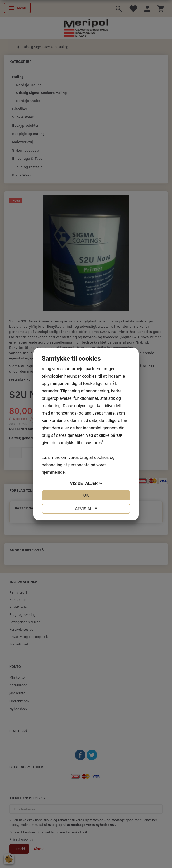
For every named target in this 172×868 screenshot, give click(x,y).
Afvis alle (86, 509)
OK (86, 495)
